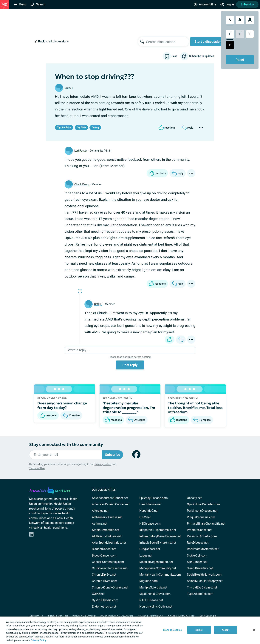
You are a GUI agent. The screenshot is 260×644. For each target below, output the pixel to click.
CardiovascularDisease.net (110, 568)
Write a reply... (78, 350)
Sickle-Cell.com (197, 556)
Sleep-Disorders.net (200, 568)
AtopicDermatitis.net (106, 530)
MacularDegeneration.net (156, 562)
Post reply (130, 365)
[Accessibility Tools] (205, 4)
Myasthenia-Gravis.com (155, 594)
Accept (225, 630)
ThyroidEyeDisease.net (202, 587)
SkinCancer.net (197, 562)
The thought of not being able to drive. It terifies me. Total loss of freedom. (195, 408)
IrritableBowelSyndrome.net (158, 543)
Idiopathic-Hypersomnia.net (158, 530)
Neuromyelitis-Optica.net (156, 607)
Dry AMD (81, 127)
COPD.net (98, 594)
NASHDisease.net (151, 600)
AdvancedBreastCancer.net (110, 498)
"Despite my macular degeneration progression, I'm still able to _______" (129, 408)
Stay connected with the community (66, 445)
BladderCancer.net (104, 549)
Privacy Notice (103, 464)
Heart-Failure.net (150, 504)
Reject (199, 630)
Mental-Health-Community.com (160, 575)
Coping (95, 127)
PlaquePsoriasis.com (201, 517)
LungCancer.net (150, 549)
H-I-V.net (145, 517)
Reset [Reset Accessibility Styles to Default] (240, 60)
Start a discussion (208, 42)
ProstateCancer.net (200, 530)
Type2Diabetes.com (200, 594)
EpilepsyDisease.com (153, 498)
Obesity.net (194, 498)
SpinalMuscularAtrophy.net (205, 581)
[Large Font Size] (240, 20)
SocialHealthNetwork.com (204, 575)
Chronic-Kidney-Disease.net (110, 587)
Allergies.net (100, 511)
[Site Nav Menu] (20, 4)
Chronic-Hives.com (105, 581)
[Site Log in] (227, 4)
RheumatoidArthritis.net (203, 549)
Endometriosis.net (104, 607)
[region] (130, 630)
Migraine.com (148, 581)
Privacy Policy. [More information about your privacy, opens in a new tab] (39, 640)
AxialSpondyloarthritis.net (109, 543)
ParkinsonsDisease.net (202, 511)
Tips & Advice (64, 127)
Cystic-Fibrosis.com (105, 600)
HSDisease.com (150, 524)
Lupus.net (146, 556)
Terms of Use (37, 468)
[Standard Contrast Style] (230, 34)
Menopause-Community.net (158, 568)
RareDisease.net (198, 543)
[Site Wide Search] (38, 4)
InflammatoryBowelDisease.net (160, 536)
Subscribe (247, 4)
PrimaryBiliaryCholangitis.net (206, 524)
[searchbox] (168, 42)
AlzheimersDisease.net (107, 517)
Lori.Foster (81, 151)
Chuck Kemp (82, 184)
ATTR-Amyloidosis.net (107, 536)
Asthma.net (100, 524)
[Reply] (187, 128)
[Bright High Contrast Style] (250, 34)
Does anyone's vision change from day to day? (62, 405)
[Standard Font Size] (230, 20)
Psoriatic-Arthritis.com (202, 536)
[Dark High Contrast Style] (230, 45)
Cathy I (69, 88)
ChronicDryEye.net (104, 575)
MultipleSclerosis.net (153, 587)
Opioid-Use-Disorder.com (203, 504)
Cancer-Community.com (108, 562)
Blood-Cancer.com (104, 556)
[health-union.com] (50, 490)
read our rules (125, 357)
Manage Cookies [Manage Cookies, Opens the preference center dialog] (172, 630)
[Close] (254, 630)
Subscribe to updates (197, 56)
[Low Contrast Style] (240, 34)
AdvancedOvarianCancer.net (111, 504)
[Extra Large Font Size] (250, 20)
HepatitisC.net (149, 511)
